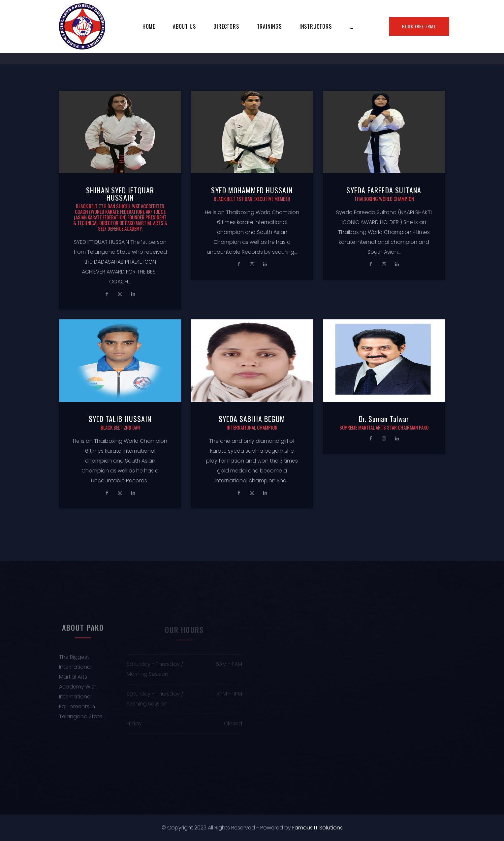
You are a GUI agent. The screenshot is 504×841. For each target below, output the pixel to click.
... (351, 26)
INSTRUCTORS (316, 26)
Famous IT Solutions (317, 828)
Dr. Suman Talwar (384, 419)
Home (149, 26)
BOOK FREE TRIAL (419, 26)
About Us (184, 26)
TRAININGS (269, 26)
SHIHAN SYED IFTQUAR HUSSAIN (120, 194)
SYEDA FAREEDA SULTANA (384, 190)
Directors (226, 26)
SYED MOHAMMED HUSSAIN (252, 190)
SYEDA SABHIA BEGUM (252, 419)
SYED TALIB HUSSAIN (120, 419)
